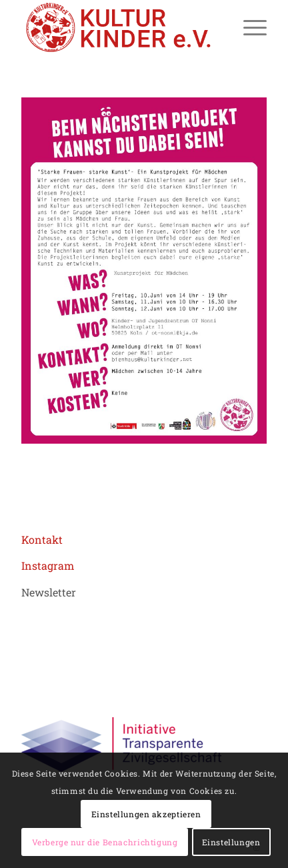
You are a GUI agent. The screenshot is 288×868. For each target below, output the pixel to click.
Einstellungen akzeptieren (146, 814)
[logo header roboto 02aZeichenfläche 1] (119, 27)
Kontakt (42, 539)
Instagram (48, 565)
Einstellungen (231, 842)
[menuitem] (248, 27)
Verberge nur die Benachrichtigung (105, 842)
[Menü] (248, 27)
